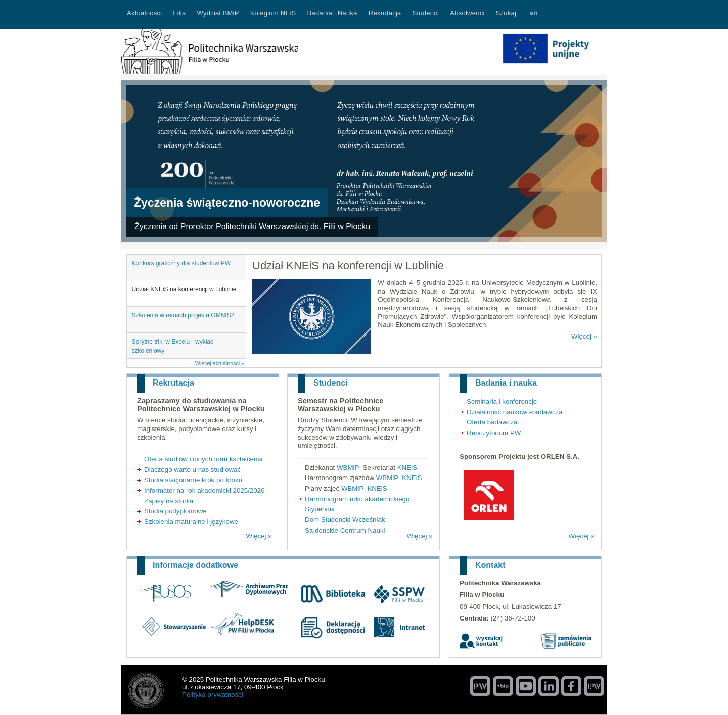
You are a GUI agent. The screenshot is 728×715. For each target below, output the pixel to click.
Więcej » (584, 336)
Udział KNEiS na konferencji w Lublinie (184, 289)
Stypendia (320, 509)
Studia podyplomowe (175, 511)
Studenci (331, 383)
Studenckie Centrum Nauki (345, 530)
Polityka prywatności (213, 695)
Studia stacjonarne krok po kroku (193, 480)
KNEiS (407, 468)
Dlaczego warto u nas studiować (192, 470)
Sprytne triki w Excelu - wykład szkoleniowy (173, 346)
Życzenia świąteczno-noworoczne (227, 203)
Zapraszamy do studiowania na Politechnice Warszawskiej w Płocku (201, 405)
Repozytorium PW (494, 433)
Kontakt (490, 565)
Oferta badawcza (492, 422)
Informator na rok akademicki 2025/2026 (204, 490)
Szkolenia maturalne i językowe (191, 522)
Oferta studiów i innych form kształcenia (203, 459)
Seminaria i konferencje (502, 401)
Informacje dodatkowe (195, 565)
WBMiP (348, 468)
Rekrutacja (173, 383)
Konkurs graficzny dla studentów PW (181, 263)
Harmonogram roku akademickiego (357, 499)
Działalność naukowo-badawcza (515, 412)
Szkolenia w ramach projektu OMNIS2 (183, 315)
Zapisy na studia (169, 501)
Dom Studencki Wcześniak (345, 520)
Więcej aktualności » (220, 363)
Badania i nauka (506, 383)
